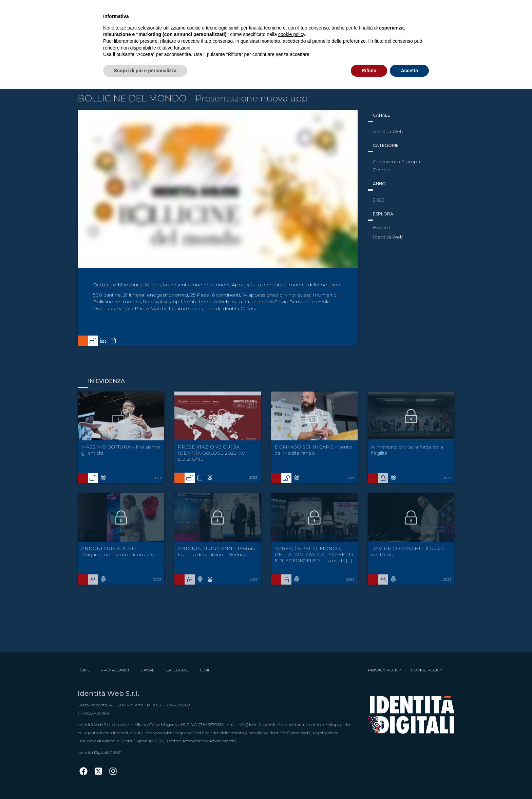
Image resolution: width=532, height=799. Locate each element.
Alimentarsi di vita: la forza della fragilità (407, 450)
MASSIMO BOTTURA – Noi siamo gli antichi (121, 450)
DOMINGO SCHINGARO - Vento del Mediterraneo (313, 450)
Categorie (177, 670)
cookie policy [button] (292, 34)
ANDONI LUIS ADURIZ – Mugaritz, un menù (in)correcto (118, 551)
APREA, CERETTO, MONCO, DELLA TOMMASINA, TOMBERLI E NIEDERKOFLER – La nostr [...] (314, 554)
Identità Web (388, 237)
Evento (381, 227)
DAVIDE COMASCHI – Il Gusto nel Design (407, 551)
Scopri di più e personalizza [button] (145, 71)
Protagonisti (116, 670)
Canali (148, 670)
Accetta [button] (409, 71)
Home (84, 670)
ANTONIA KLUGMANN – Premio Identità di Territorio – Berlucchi (217, 551)
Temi (204, 670)
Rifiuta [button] (369, 71)
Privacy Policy (384, 670)
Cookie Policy (427, 670)
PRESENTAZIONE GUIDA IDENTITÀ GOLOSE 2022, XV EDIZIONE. (212, 453)
